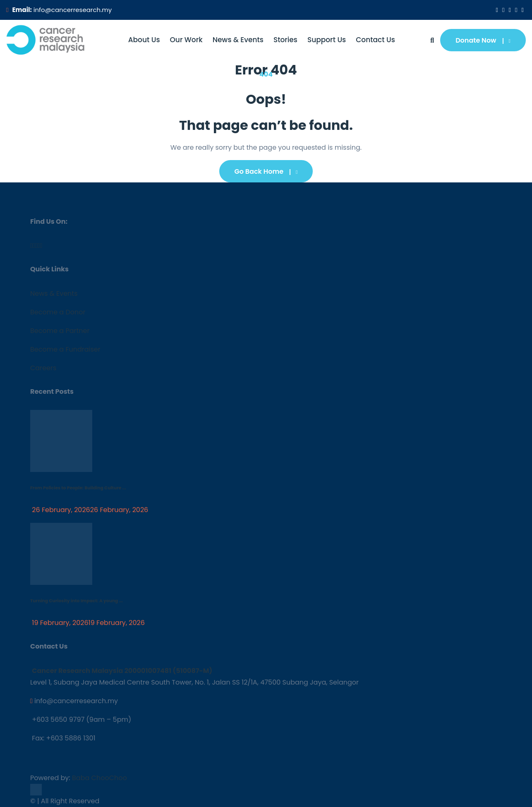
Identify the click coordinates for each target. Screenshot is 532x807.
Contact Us (375, 40)
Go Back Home (266, 171)
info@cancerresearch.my (73, 10)
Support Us (327, 40)
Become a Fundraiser (65, 349)
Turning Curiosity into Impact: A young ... (77, 601)
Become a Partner (60, 331)
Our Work (186, 40)
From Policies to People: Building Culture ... (78, 488)
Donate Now (483, 40)
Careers (43, 368)
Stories (285, 40)
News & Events (238, 40)
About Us (144, 40)
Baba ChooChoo (99, 778)
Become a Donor (58, 312)
